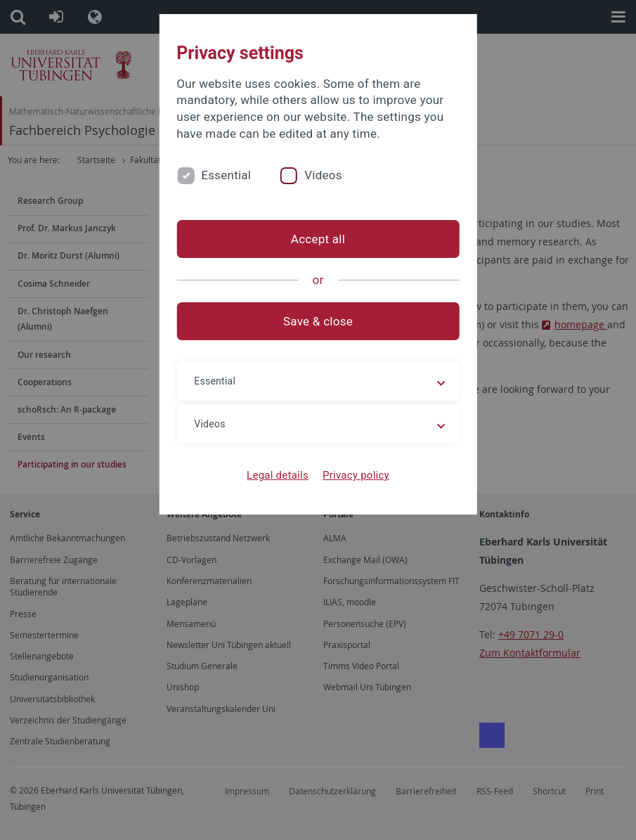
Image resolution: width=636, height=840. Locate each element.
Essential (226, 175)
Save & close (318, 321)
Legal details (278, 475)
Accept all (318, 239)
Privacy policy (356, 475)
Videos (323, 175)
